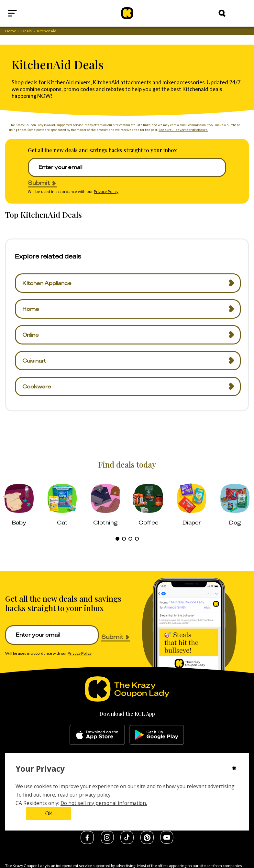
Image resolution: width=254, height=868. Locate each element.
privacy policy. (95, 795)
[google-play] (157, 735)
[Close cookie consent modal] (234, 769)
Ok (49, 814)
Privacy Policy (106, 191)
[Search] (222, 13)
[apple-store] (97, 735)
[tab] (117, 539)
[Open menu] (28, 13)
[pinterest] (147, 842)
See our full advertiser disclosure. (183, 130)
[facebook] (87, 842)
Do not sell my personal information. (104, 803)
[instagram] (107, 842)
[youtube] (167, 842)
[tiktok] (127, 842)
